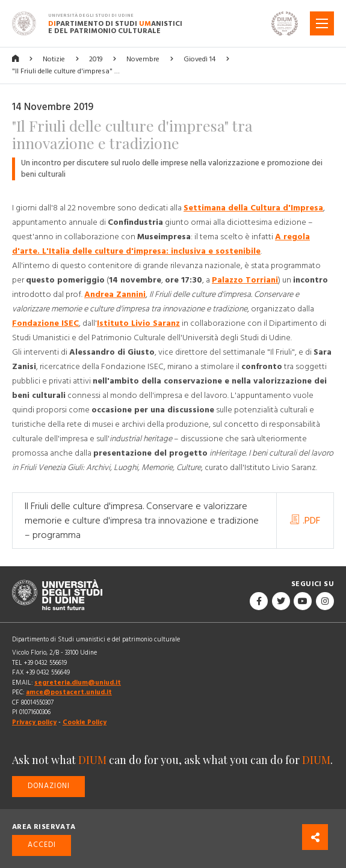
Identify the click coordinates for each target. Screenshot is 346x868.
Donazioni (49, 786)
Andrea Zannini (115, 295)
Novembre (143, 59)
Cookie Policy (85, 722)
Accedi (42, 845)
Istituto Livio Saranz (138, 323)
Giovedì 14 (199, 59)
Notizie (54, 59)
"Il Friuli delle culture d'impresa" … (66, 71)
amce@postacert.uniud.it (69, 692)
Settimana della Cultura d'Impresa (253, 208)
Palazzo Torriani (245, 280)
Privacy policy (34, 722)
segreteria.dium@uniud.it (78, 683)
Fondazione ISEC (45, 323)
